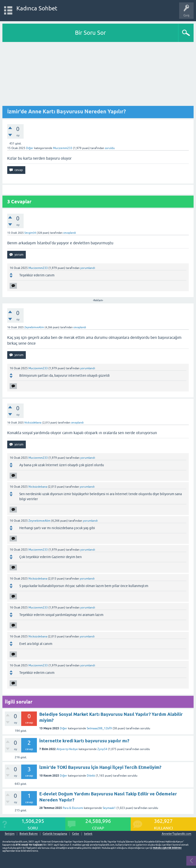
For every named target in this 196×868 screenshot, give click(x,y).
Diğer (30, 148)
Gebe (76, 834)
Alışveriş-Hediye (67, 749)
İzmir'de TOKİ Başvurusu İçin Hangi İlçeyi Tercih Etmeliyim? (100, 767)
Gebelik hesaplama (55, 834)
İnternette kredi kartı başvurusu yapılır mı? (84, 741)
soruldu (110, 148)
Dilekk (91, 776)
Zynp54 (102, 749)
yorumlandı (88, 268)
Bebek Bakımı (29, 834)
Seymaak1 (109, 808)
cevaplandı (70, 233)
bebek (88, 834)
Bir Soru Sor (90, 33)
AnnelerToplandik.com (176, 834)
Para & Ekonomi (73, 808)
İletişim (10, 834)
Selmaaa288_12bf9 (99, 728)
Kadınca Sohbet (37, 8)
